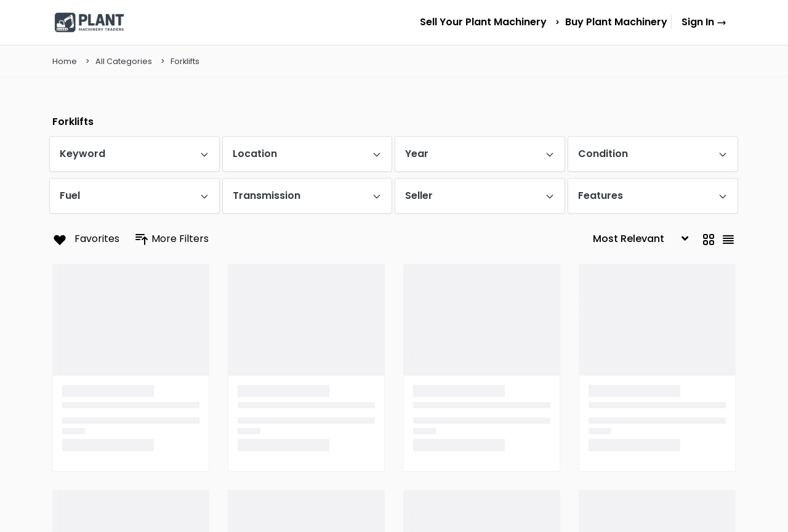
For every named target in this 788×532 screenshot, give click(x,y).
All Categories (124, 61)
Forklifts (185, 61)
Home (65, 61)
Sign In (704, 22)
